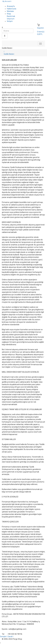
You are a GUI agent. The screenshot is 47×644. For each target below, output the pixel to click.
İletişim (10, 21)
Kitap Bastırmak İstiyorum (11, 16)
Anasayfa (11, 6)
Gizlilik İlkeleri (9, 54)
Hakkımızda (12, 9)
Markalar (10, 11)
